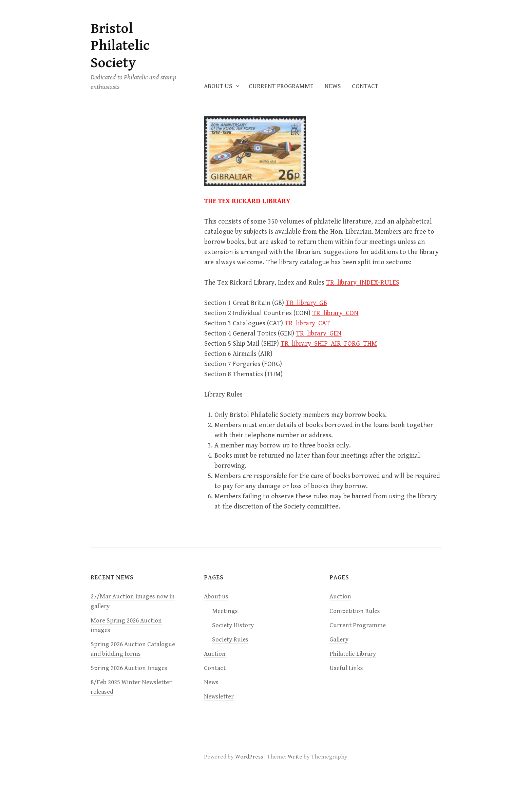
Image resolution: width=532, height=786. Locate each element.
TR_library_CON (335, 313)
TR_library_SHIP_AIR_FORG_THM (329, 344)
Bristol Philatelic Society (120, 46)
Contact (365, 86)
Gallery (339, 640)
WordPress (249, 757)
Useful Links (346, 668)
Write (295, 757)
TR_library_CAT (307, 323)
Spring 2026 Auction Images (129, 668)
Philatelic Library (353, 654)
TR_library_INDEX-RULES (363, 283)
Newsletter (219, 697)
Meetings (225, 611)
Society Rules (230, 640)
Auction (215, 654)
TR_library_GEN (319, 334)
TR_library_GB (306, 303)
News (333, 86)
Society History (233, 625)
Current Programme (281, 86)
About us (218, 86)
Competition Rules (355, 611)
